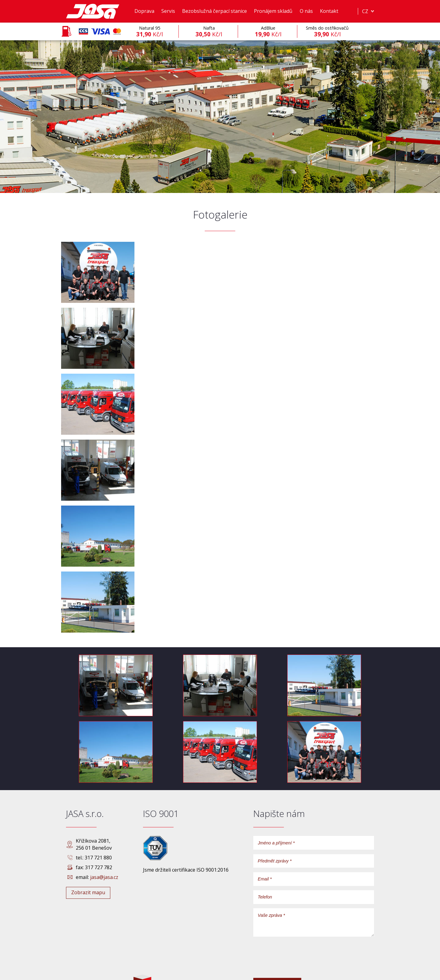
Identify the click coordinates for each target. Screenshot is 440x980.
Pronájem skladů (273, 11)
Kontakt (329, 11)
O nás (306, 11)
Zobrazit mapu (88, 892)
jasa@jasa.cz (104, 877)
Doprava (144, 11)
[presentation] (300, 961)
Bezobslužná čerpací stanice (215, 11)
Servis (168, 11)
